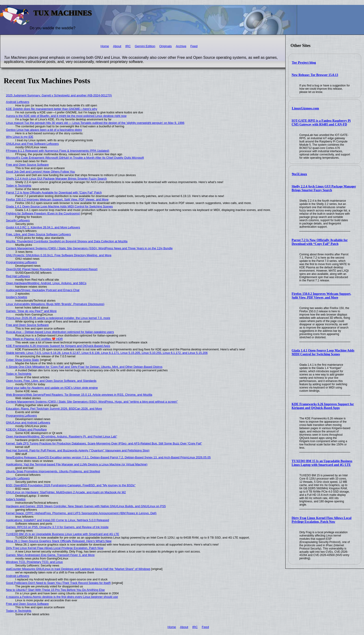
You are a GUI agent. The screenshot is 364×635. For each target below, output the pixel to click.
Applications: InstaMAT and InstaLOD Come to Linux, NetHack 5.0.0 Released (58, 520)
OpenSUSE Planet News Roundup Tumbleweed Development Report (52, 269)
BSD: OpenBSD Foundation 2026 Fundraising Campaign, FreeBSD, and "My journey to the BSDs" (71, 485)
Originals (166, 46)
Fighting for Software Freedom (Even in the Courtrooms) (43, 213)
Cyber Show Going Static (23, 360)
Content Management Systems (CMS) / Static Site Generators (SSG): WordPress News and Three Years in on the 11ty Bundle (89, 248)
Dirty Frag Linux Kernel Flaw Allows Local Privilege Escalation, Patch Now (322, 520)
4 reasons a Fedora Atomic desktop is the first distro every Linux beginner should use (62, 597)
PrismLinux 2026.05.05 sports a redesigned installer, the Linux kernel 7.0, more (58, 318)
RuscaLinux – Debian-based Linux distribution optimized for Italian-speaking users (60, 332)
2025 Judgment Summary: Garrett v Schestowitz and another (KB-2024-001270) (59, 95)
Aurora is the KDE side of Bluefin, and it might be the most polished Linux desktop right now (66, 116)
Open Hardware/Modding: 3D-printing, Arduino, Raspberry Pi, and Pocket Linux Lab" (62, 436)
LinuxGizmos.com (305, 108)
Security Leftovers (18, 220)
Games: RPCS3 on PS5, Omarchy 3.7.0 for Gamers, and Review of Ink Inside (57, 527)
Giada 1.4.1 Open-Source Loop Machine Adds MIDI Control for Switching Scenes (323, 352)
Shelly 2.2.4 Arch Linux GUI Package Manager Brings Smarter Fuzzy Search (324, 188)
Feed (194, 46)
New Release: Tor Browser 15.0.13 (315, 75)
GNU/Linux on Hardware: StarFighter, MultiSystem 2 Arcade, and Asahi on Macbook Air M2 (66, 492)
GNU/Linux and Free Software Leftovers (32, 144)
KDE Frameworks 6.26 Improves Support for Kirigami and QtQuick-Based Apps (323, 406)
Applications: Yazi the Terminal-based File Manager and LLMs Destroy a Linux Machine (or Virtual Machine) (77, 464)
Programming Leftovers (21, 262)
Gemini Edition (145, 46)
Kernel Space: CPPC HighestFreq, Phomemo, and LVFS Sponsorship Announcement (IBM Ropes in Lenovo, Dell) (81, 513)
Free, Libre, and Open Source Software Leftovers (39, 234)
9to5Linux (299, 174)
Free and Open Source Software (27, 165)
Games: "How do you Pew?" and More (31, 311)
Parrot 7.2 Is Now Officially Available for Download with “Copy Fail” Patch (320, 242)
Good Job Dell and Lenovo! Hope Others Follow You (41, 172)
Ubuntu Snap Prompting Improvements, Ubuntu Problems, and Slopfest (53, 471)
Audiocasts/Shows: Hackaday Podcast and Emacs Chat (43, 290)
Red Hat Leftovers (18, 276)
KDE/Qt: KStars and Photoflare (26, 429)
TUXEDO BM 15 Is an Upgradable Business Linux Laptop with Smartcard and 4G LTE (322, 463)
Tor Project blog (304, 63)
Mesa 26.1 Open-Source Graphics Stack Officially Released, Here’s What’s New (59, 541)
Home (105, 46)
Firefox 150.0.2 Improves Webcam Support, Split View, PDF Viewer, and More (321, 296)
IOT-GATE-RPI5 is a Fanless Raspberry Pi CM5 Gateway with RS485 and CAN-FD (321, 123)
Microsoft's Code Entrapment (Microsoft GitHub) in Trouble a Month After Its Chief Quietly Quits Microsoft (75, 158)
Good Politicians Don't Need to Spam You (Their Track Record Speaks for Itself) (58, 583)
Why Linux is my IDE (20, 137)
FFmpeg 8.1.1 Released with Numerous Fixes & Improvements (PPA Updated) (58, 151)
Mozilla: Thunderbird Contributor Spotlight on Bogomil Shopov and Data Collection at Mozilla (67, 241)
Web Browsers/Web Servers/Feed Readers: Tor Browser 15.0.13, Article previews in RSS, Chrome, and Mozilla (79, 395)
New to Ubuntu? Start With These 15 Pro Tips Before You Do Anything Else (55, 590)
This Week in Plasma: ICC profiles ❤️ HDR (34, 339)
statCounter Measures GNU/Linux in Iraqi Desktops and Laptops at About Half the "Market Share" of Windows (78, 569)
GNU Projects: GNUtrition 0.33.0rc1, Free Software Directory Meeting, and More (59, 255)
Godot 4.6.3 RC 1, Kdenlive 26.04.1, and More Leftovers (43, 227)
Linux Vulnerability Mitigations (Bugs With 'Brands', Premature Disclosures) (55, 304)
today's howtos (16, 499)
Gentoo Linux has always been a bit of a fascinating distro (44, 130)
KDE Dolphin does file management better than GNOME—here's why (52, 109)
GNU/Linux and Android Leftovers (28, 423)
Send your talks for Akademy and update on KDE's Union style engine (52, 388)
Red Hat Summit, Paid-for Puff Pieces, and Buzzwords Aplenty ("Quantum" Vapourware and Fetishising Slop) (78, 450)
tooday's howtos (17, 297)
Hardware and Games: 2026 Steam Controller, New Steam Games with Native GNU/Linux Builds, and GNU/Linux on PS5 (86, 506)
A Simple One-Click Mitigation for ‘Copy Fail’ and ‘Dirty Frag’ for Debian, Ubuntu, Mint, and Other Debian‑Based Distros (84, 367)
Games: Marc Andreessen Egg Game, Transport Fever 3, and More (50, 555)
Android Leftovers (18, 102)
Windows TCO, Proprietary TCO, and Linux (34, 562)
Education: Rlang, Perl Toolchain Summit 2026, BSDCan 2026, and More (54, 409)
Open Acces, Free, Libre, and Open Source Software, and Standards (51, 381)
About (117, 46)
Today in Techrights (19, 186)
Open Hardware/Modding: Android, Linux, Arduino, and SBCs (46, 283)
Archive (181, 46)
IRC (128, 46)
